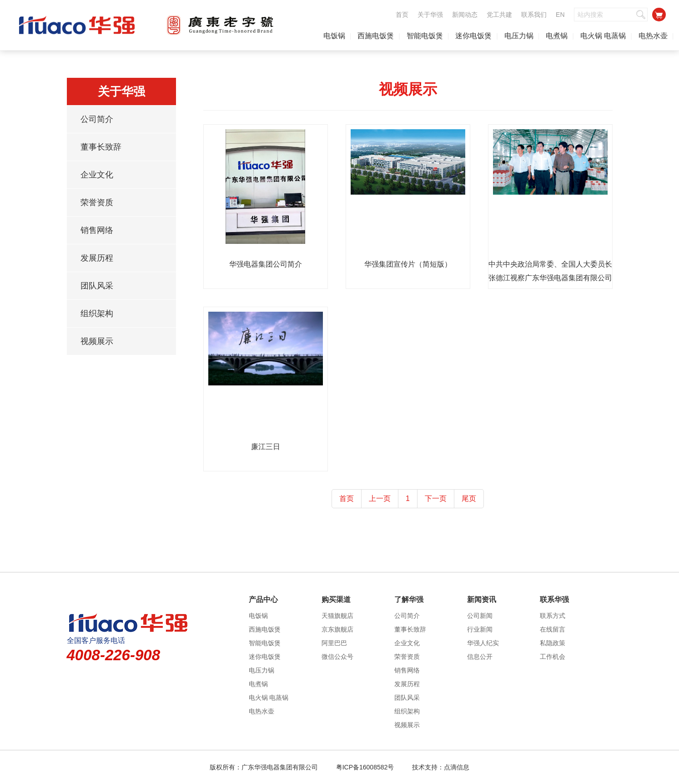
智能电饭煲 (425, 36)
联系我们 (534, 15)
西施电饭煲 (376, 36)
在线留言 (553, 629)
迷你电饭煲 (473, 36)
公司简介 (97, 119)
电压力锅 (519, 36)
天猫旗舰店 (337, 616)
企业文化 (97, 175)
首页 (402, 15)
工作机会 (553, 657)
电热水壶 (653, 36)
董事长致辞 (101, 147)
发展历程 (97, 258)
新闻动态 (465, 15)
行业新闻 (480, 629)
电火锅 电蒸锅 (603, 36)
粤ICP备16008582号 (365, 767)
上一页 (380, 498)
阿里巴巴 (334, 643)
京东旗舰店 (337, 629)
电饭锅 (334, 36)
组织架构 (97, 314)
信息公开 (480, 657)
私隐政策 (553, 643)
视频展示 (97, 341)
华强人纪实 (483, 643)
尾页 (469, 498)
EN (560, 15)
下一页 (436, 498)
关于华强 (430, 15)
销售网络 (97, 230)
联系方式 (553, 616)
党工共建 (499, 15)
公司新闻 (480, 616)
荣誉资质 (97, 202)
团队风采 (97, 286)
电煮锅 (557, 36)
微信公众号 (337, 657)
